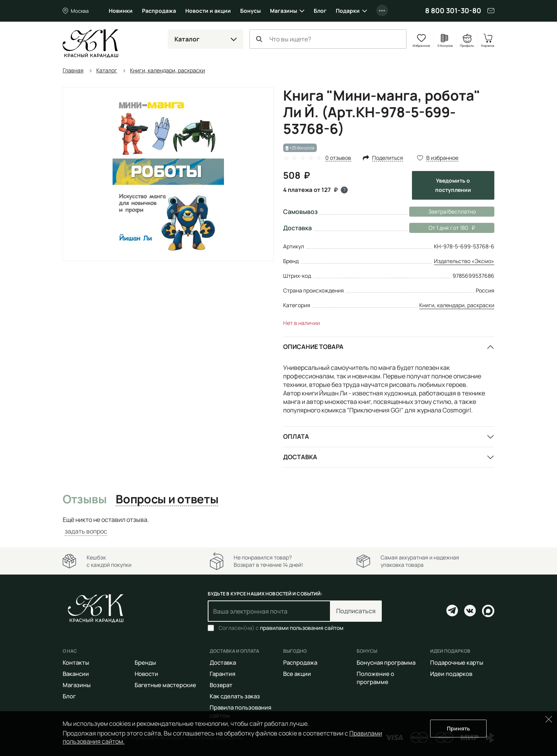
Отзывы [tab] (85, 499)
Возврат (221, 685)
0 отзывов (338, 158)
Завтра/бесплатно (452, 211)
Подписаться (356, 611)
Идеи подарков (451, 674)
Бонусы (250, 11)
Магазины (284, 11)
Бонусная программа (386, 663)
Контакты (76, 663)
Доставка (300, 457)
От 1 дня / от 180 (442, 228)
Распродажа (159, 11)
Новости (146, 674)
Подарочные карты (457, 663)
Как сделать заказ (235, 696)
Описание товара (313, 347)
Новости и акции (208, 11)
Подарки (348, 11)
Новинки (121, 11)
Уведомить (453, 185)
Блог (320, 11)
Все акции (297, 674)
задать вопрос (86, 531)
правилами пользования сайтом (302, 628)
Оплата (296, 436)
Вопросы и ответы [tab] (167, 499)
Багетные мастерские (165, 685)
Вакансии (76, 674)
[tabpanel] (278, 526)
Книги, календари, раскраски (457, 305)
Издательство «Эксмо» (464, 261)
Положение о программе (375, 678)
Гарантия (222, 674)
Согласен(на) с (281, 628)
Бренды (145, 663)
